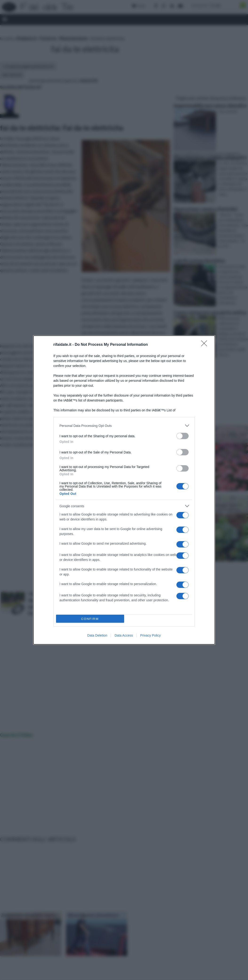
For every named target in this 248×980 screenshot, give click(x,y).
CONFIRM (90, 619)
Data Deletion (97, 635)
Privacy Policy (150, 635)
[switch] (183, 436)
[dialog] (124, 490)
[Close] (206, 345)
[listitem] (124, 426)
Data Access (124, 635)
